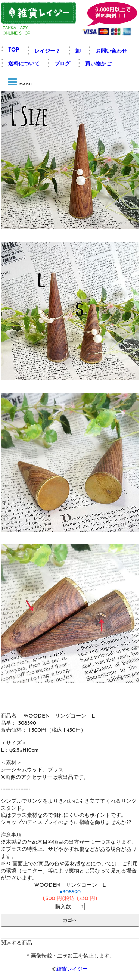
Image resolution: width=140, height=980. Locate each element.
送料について (24, 64)
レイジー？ (47, 51)
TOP (14, 50)
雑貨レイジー (72, 969)
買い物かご (98, 64)
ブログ (62, 64)
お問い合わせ (111, 51)
